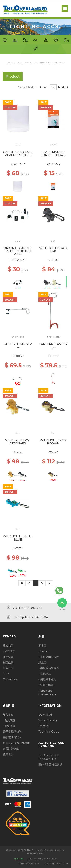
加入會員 (8, 715)
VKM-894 (53, 164)
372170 (53, 260)
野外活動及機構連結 (50, 765)
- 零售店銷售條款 (49, 657)
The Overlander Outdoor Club (49, 757)
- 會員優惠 (9, 720)
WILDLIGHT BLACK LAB (53, 250)
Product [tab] (13, 76)
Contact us (10, 679)
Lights (41, 63)
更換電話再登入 (12, 737)
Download (45, 715)
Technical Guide (49, 732)
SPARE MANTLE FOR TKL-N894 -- (53, 154)
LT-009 (53, 356)
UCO (18, 145)
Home (10, 63)
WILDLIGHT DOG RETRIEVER (18, 442)
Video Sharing (48, 720)
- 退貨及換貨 (46, 685)
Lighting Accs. (57, 63)
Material (44, 726)
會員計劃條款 (11, 749)
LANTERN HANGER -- (18, 346)
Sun (53, 241)
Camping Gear (25, 63)
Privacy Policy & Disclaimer (43, 858)
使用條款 (8, 657)
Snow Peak (18, 337)
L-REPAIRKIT (18, 260)
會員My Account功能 (16, 743)
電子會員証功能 (12, 732)
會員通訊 (8, 754)
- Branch (44, 651)
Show (43, 87)
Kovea (53, 145)
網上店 (42, 662)
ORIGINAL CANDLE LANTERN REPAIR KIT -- (18, 251)
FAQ (6, 674)
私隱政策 (8, 662)
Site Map (19, 858)
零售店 (42, 645)
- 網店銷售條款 (47, 679)
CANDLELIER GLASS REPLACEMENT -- (18, 154)
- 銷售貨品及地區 (49, 668)
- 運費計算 (45, 674)
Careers (8, 668)
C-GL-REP (18, 164)
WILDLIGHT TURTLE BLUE (18, 538)
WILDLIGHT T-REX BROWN (53, 442)
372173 (53, 452)
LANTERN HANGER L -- (53, 346)
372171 (18, 452)
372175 (18, 548)
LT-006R (18, 356)
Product (63, 87)
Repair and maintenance (47, 693)
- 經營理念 (9, 651)
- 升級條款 (9, 726)
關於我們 (8, 645)
